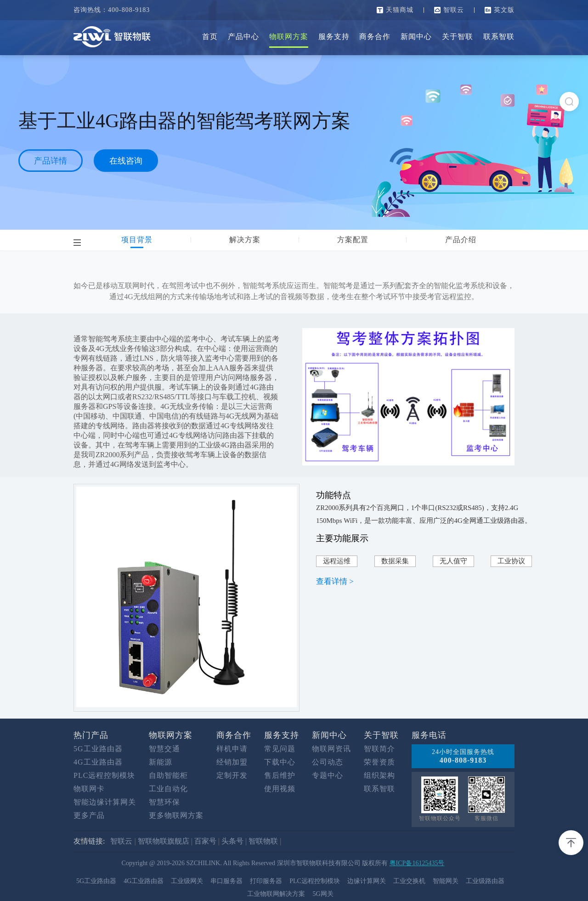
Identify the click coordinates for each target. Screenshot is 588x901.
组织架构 (379, 775)
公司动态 (328, 762)
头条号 (232, 841)
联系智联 (499, 37)
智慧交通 (164, 749)
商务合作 (375, 37)
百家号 (205, 841)
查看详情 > (335, 581)
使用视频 (280, 789)
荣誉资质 (379, 762)
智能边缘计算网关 (105, 802)
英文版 (504, 10)
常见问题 (280, 749)
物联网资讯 (331, 749)
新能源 (161, 762)
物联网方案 (289, 37)
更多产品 (89, 815)
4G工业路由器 (98, 762)
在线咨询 (126, 161)
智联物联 (263, 841)
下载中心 (280, 762)
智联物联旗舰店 (164, 841)
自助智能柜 (168, 775)
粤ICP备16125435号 (417, 863)
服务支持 (334, 37)
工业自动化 (168, 789)
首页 (210, 37)
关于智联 (458, 37)
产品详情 (51, 161)
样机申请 (232, 749)
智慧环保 (164, 802)
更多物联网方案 (176, 815)
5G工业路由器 (98, 749)
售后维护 (280, 775)
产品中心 (243, 37)
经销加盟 (232, 762)
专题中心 (328, 775)
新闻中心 (416, 37)
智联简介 (379, 749)
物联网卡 (89, 789)
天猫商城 (400, 10)
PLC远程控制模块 (104, 775)
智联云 (454, 10)
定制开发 (232, 775)
